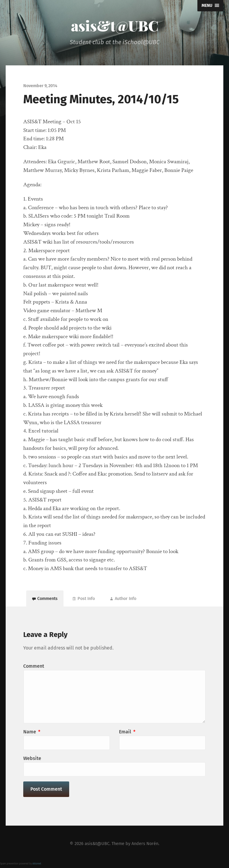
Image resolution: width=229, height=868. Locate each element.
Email (127, 732)
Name (32, 732)
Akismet (37, 864)
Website (32, 758)
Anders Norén (145, 844)
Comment (34, 666)
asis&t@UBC (115, 25)
